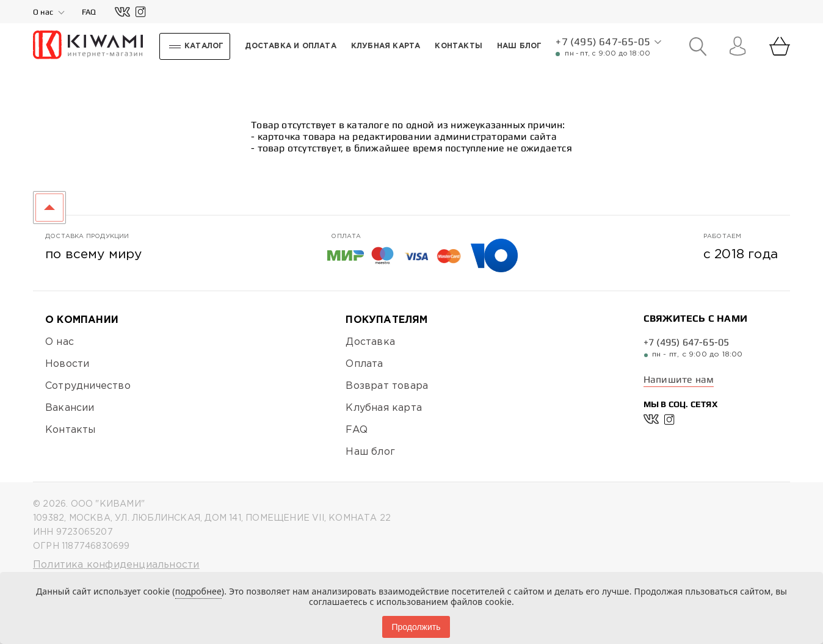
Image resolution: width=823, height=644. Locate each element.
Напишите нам (679, 379)
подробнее (198, 591)
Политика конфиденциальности (116, 565)
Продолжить (416, 627)
